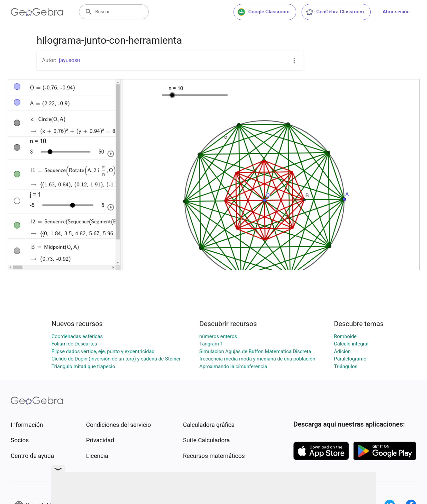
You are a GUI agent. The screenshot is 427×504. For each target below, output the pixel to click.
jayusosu (70, 60)
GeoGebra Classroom (335, 12)
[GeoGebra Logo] (37, 12)
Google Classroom (264, 12)
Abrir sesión (396, 12)
